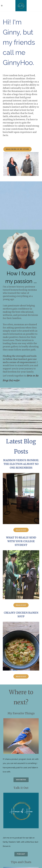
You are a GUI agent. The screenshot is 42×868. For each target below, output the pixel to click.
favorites (21, 780)
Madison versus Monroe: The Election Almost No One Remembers (21, 464)
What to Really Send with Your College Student (21, 541)
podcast (21, 854)
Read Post (21, 530)
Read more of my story (17, 149)
